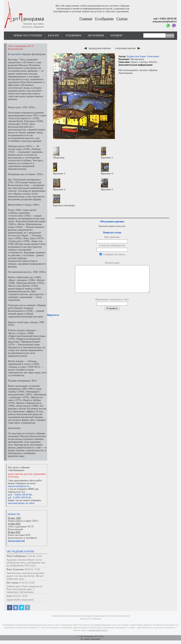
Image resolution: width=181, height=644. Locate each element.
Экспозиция (96, 35)
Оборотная (59, 153)
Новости (14, 514)
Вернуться (53, 320)
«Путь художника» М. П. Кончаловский (21, 528)
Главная (86, 19)
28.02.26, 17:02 (32, 569)
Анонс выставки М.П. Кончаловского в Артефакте (22, 536)
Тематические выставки (117, 616)
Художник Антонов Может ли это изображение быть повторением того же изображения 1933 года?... (26, 563)
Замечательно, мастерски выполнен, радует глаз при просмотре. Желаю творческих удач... (26, 576)
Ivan (9, 596)
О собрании (104, 19)
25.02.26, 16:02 (27, 583)
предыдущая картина (98, 48)
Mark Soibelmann (16, 556)
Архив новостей (16, 541)
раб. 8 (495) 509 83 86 (19, 498)
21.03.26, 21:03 (34, 556)
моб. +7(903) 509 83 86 (20, 495)
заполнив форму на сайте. (21, 503)
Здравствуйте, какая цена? (20, 600)
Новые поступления (28, 35)
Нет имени (12, 583)
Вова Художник (15, 569)
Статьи (122, 19)
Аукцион (116, 35)
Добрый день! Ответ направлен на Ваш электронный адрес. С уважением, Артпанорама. (25, 589)
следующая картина (128, 48)
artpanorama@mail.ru (19, 486)
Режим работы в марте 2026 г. (23, 521)
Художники (73, 35)
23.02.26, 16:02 (20, 596)
